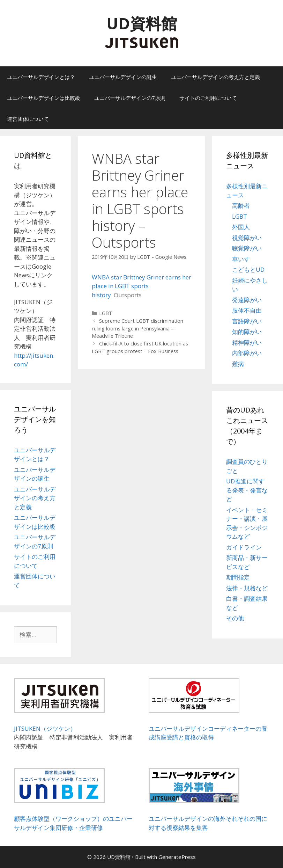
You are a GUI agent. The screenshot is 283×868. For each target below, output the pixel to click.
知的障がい (247, 332)
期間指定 (238, 577)
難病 (238, 364)
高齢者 (241, 206)
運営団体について (28, 119)
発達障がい (247, 300)
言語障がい (247, 321)
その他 (235, 618)
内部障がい (247, 353)
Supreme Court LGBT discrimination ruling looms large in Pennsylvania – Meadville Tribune (138, 328)
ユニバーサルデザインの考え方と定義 (215, 77)
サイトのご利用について (208, 98)
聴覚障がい (247, 248)
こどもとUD (248, 269)
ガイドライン (244, 547)
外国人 (241, 227)
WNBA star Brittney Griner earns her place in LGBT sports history (141, 286)
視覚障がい (247, 238)
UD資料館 (142, 23)
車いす (241, 259)
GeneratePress (177, 857)
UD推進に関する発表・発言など (247, 490)
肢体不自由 (247, 310)
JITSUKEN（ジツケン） (45, 728)
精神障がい (247, 342)
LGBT (106, 313)
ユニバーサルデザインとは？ (41, 77)
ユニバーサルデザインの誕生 (123, 77)
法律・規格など (247, 588)
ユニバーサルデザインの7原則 (130, 98)
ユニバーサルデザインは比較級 (44, 98)
